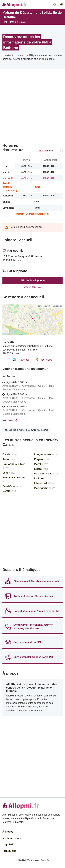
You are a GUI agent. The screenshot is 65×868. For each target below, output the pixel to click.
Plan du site (9, 851)
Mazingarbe (45, 488)
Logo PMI (8, 845)
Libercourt (44, 483)
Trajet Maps (44, 360)
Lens (9, 473)
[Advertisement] (32, 107)
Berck (9, 491)
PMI (5, 22)
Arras (9, 459)
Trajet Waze (21, 360)
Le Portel (43, 478)
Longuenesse (46, 454)
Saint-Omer (13, 486)
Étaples (42, 459)
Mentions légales (12, 838)
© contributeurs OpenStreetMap (49, 306)
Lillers (41, 469)
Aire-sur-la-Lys (47, 474)
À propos (8, 832)
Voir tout (10, 420)
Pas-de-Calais (18, 22)
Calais (10, 454)
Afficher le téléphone (32, 280)
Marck (41, 464)
